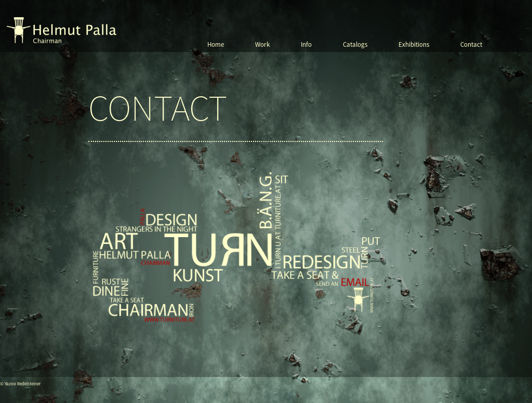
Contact (471, 44)
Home (216, 44)
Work (262, 44)
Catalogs (355, 44)
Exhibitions (414, 44)
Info (306, 44)
